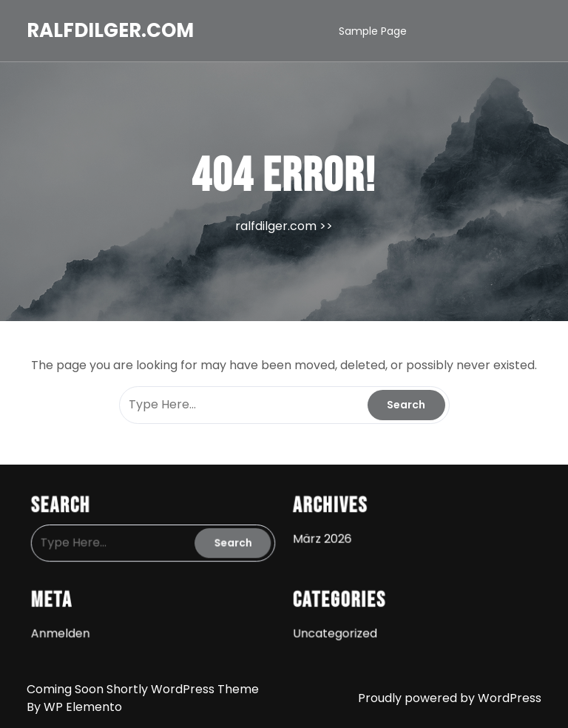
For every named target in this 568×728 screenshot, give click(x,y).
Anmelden (70, 627)
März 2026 (320, 536)
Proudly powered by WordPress (450, 698)
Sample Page (373, 31)
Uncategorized (332, 627)
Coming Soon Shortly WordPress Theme (143, 689)
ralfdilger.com (110, 30)
